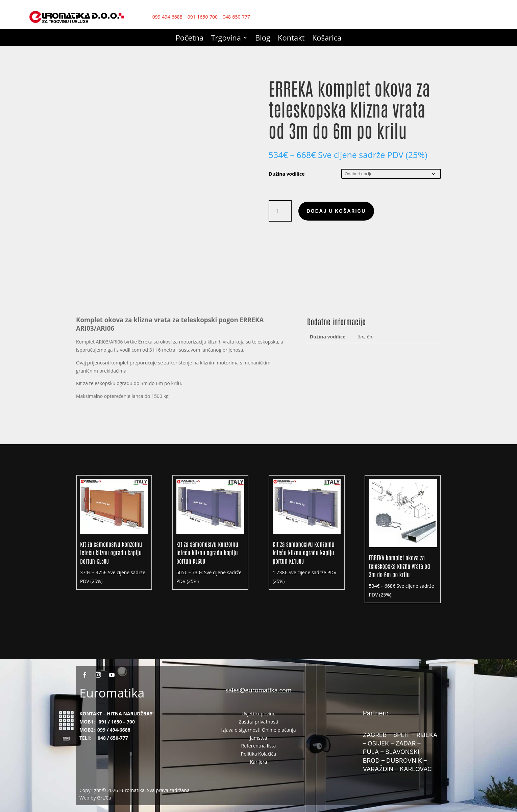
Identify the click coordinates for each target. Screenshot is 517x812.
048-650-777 (236, 17)
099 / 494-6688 (114, 730)
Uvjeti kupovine (259, 714)
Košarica (327, 39)
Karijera (259, 762)
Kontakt (291, 39)
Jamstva (259, 738)
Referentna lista (259, 746)
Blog (263, 39)
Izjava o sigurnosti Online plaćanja (258, 730)
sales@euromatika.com (258, 690)
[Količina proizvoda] (280, 211)
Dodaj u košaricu (336, 211)
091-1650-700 (203, 17)
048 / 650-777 (113, 738)
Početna (190, 39)
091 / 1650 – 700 (117, 722)
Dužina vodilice (287, 174)
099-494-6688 (167, 17)
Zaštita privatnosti (258, 722)
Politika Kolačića (258, 754)
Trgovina (226, 39)
